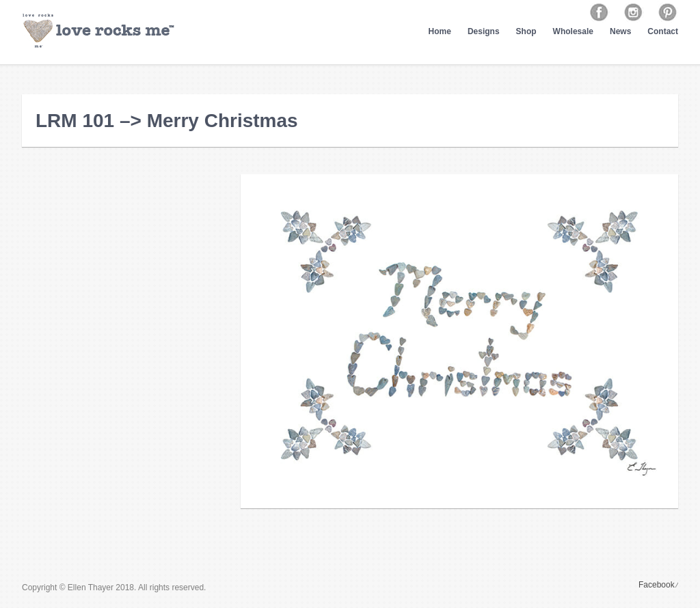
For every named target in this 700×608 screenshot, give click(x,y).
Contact (663, 31)
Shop (526, 31)
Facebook (657, 585)
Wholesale (573, 31)
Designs (484, 31)
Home (440, 31)
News (620, 31)
